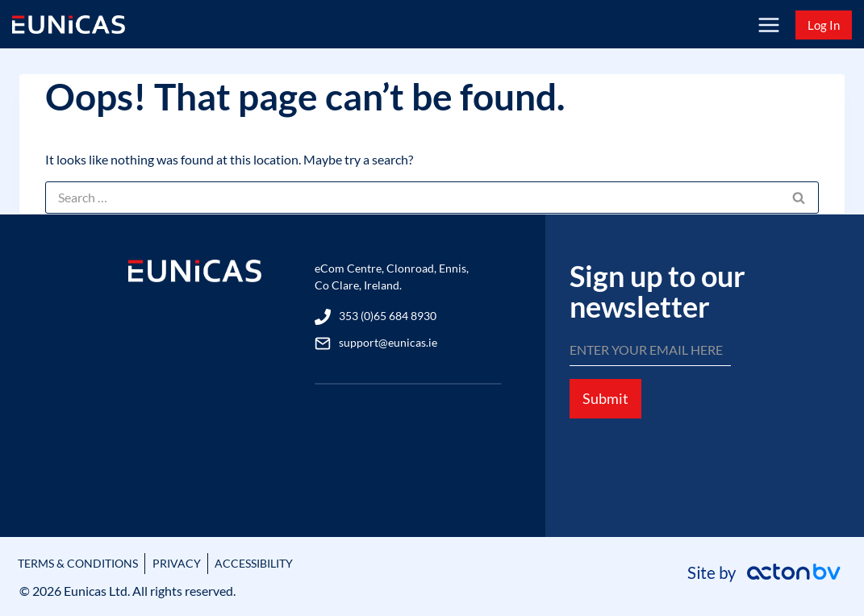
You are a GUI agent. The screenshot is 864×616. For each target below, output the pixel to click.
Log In (824, 25)
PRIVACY (198, 563)
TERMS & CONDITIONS (87, 563)
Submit (605, 408)
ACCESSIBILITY (286, 563)
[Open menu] (768, 25)
